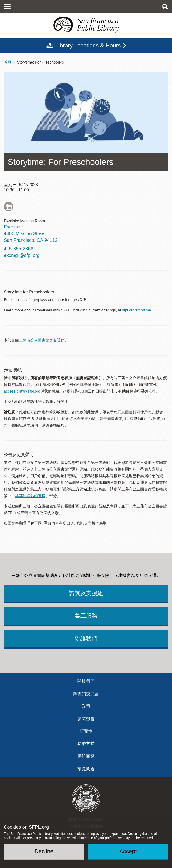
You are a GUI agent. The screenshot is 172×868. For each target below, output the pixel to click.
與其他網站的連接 (30, 496)
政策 (86, 706)
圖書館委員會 (86, 694)
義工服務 (86, 616)
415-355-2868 (19, 249)
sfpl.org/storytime (137, 310)
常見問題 (86, 769)
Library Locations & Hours (88, 45)
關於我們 (86, 681)
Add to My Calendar (9, 207)
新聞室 (86, 731)
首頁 (8, 62)
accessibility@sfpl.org (22, 391)
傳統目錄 (86, 756)
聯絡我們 (86, 638)
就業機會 (86, 719)
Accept (128, 851)
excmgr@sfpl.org (22, 255)
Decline (44, 851)
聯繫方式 (86, 744)
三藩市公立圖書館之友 (38, 340)
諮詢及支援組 (86, 593)
